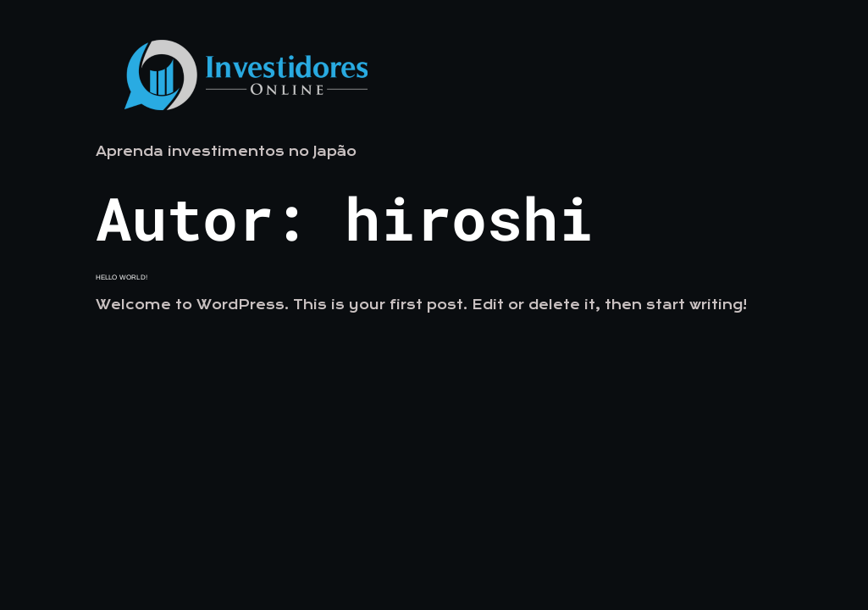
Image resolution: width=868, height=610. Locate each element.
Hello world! (122, 277)
